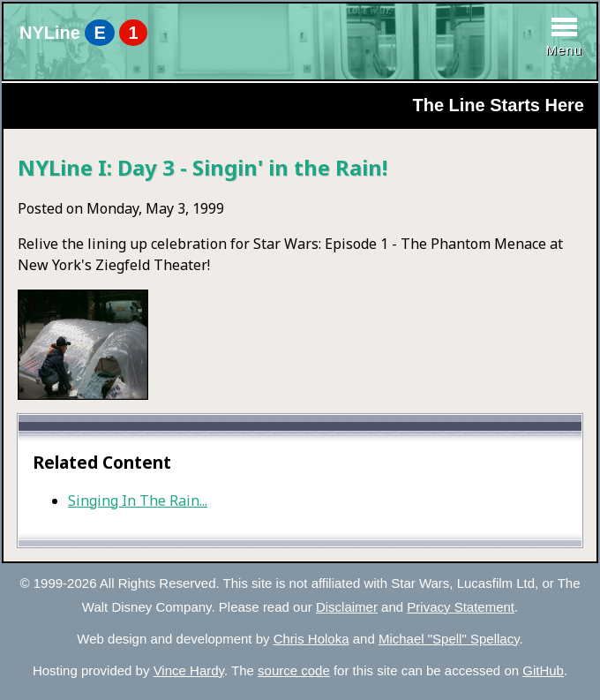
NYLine (83, 33)
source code (294, 670)
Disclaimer (347, 607)
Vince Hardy (189, 670)
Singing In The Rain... (138, 501)
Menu (564, 50)
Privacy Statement (461, 607)
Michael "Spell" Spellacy (449, 639)
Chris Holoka (311, 639)
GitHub (543, 670)
